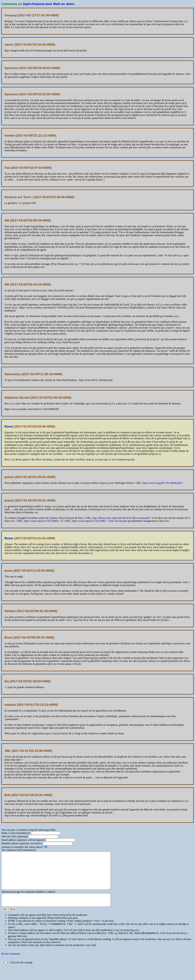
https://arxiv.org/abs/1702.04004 (41, 521)
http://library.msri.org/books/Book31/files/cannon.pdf (121, 518)
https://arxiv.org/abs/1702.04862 (89, 521)
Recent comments (11, 965)
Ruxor (9, 426)
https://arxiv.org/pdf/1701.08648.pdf (162, 483)
